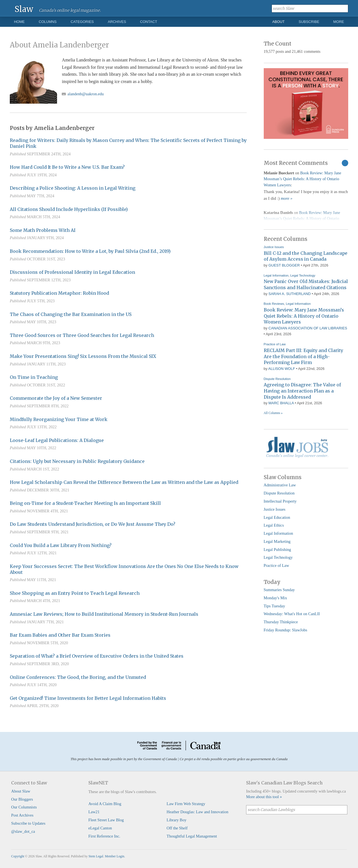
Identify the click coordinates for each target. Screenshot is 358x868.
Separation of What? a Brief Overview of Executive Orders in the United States (97, 656)
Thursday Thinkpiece (281, 622)
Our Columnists (24, 807)
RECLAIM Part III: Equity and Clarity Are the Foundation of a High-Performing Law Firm (303, 356)
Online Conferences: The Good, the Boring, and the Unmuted (78, 677)
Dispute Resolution (277, 379)
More (339, 22)
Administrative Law (280, 485)
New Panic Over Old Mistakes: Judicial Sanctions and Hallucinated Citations (306, 284)
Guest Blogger (284, 265)
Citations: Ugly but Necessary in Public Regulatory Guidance (77, 461)
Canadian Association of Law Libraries (308, 328)
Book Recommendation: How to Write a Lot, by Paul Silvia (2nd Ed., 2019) (90, 251)
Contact (149, 22)
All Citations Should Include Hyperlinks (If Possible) (69, 209)
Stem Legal (96, 856)
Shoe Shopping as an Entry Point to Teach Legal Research (75, 593)
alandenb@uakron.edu (86, 94)
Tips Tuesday (275, 606)
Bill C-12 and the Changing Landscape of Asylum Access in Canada (306, 256)
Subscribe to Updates (28, 823)
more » (287, 198)
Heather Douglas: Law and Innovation (198, 812)
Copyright (18, 856)
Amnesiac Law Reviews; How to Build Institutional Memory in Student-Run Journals (104, 614)
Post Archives (22, 815)
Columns (48, 22)
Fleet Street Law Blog (106, 820)
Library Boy (177, 820)
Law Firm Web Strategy (186, 804)
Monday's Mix (275, 598)
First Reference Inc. (104, 836)
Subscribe (309, 22)
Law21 (94, 812)
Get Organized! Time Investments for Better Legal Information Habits (88, 698)
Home (19, 22)
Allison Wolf (282, 369)
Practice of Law (275, 344)
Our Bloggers (22, 799)
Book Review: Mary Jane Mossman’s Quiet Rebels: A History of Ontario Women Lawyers (302, 179)
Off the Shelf (177, 828)
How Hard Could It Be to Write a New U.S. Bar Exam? (67, 167)
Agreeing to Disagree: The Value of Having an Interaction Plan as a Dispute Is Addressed (302, 391)
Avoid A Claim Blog (105, 804)
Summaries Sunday (279, 590)
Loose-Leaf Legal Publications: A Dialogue (57, 440)
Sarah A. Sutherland (290, 294)
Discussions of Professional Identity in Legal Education (72, 272)
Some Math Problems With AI (43, 230)
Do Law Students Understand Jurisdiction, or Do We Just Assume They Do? (93, 524)
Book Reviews (274, 304)
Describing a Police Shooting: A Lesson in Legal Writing (73, 188)
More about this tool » (264, 797)
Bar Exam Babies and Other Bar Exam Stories (60, 635)
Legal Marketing (277, 541)
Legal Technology (303, 275)
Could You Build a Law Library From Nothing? (61, 545)
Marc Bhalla (281, 403)
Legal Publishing (277, 550)
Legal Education (277, 517)
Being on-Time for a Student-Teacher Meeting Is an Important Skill (85, 503)
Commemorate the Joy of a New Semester (56, 398)
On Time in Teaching (34, 377)
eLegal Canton (100, 828)
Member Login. (115, 856)
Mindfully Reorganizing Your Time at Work (59, 419)
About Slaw (21, 791)
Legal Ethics (274, 525)
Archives (117, 22)
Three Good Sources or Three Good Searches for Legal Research (82, 335)
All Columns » (273, 413)
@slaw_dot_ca (23, 831)
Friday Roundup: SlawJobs (286, 630)
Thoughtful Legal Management (192, 836)
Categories (82, 22)
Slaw (24, 9)
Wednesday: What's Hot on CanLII (292, 614)
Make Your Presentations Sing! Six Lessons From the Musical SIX (83, 356)
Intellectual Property (280, 501)
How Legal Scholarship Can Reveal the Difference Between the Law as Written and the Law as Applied (124, 482)
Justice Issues (274, 247)
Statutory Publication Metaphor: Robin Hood (59, 293)
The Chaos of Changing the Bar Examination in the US (71, 314)
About (279, 22)
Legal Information (276, 275)
